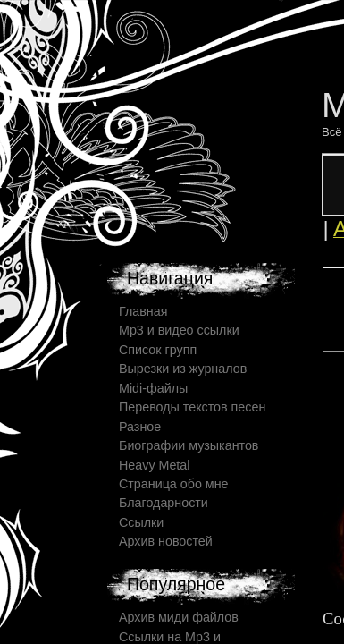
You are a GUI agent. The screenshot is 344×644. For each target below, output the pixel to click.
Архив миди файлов (179, 617)
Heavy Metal (154, 465)
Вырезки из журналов (183, 369)
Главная (143, 311)
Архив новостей (166, 541)
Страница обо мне (174, 484)
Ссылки (141, 522)
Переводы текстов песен (192, 407)
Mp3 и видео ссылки (179, 330)
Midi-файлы (153, 388)
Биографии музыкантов (189, 445)
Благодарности (164, 503)
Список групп (158, 350)
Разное (140, 427)
